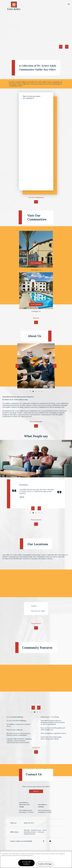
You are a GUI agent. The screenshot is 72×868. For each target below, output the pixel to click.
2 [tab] (49, 48)
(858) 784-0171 (29, 823)
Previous (61, 47)
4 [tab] (55, 48)
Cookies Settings (45, 864)
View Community (36, 263)
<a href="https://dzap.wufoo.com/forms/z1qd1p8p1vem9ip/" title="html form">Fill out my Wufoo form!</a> (36, 146)
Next (67, 47)
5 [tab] (42, 392)
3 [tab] (52, 48)
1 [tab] (46, 48)
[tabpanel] (36, 33)
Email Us (36, 791)
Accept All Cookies (26, 863)
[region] (36, 859)
